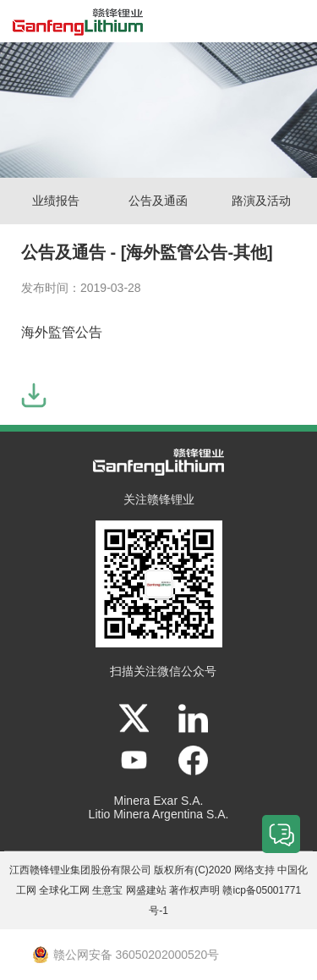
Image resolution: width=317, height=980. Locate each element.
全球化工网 (64, 890)
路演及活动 (261, 201)
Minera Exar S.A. (159, 801)
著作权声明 (194, 890)
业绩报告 (56, 201)
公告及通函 (158, 201)
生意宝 (107, 890)
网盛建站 (146, 890)
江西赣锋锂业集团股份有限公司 (80, 870)
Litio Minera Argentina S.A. (159, 814)
